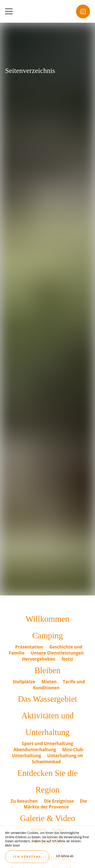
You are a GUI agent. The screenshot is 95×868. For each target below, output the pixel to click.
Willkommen (48, 619)
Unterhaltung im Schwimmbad (57, 759)
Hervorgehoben (39, 659)
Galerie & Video (48, 818)
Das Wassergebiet (48, 699)
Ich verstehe (27, 857)
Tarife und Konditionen (59, 685)
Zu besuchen (25, 801)
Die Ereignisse (59, 801)
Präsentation (30, 647)
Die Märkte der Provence (55, 804)
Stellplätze (25, 682)
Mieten (50, 682)
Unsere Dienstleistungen (57, 653)
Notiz (67, 659)
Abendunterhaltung (35, 750)
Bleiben (48, 670)
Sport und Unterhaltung (48, 743)
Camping (48, 636)
